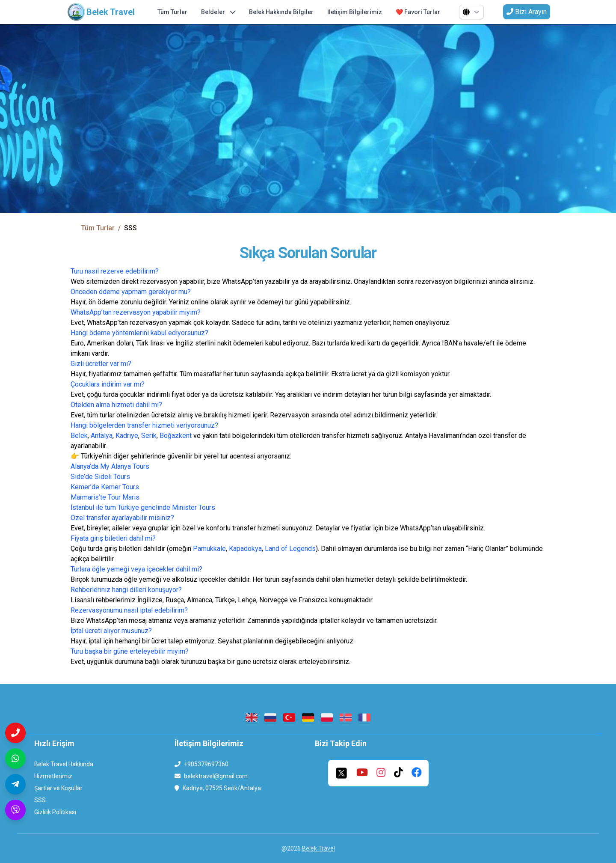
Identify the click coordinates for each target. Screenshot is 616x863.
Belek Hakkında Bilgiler (281, 12)
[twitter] (341, 773)
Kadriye (127, 436)
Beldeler (218, 12)
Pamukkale (209, 549)
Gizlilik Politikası (55, 812)
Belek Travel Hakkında (64, 764)
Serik (149, 436)
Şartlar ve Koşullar (58, 788)
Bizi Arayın (527, 12)
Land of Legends (290, 549)
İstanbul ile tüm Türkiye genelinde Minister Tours (143, 507)
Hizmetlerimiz (53, 776)
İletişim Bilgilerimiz (355, 12)
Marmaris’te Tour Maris (105, 497)
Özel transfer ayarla (100, 518)
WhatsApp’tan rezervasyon (111, 312)
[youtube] (362, 773)
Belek (79, 436)
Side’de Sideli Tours (100, 477)
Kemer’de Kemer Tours (105, 487)
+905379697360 (206, 764)
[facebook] (417, 773)
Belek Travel (318, 848)
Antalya (102, 436)
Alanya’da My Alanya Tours (110, 466)
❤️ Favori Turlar (418, 12)
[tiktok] (398, 773)
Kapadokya (245, 549)
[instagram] (381, 773)
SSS (40, 800)
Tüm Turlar (172, 12)
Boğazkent (176, 436)
